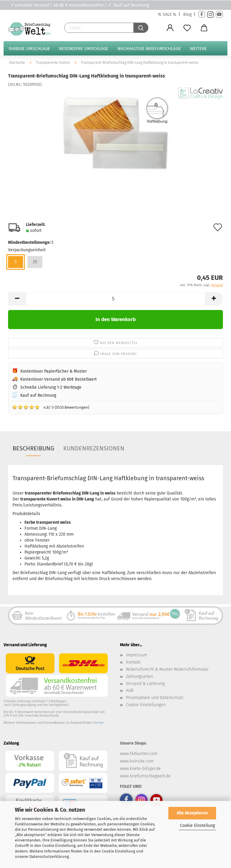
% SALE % (167, 14)
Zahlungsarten (140, 676)
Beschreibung (33, 448)
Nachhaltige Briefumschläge (149, 49)
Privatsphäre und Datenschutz (155, 698)
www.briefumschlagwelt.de (145, 776)
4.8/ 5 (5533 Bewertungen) (51, 407)
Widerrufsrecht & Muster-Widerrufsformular (167, 669)
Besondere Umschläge (84, 49)
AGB (130, 690)
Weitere (198, 49)
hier (101, 723)
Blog (187, 14)
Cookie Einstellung (197, 826)
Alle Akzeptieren (192, 813)
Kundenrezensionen (94, 448)
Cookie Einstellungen (146, 705)
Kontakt (133, 662)
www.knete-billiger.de (140, 769)
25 (35, 262)
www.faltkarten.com (139, 754)
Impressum (137, 655)
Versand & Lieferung (145, 684)
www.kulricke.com (137, 761)
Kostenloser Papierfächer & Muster (54, 371)
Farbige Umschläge (29, 49)
